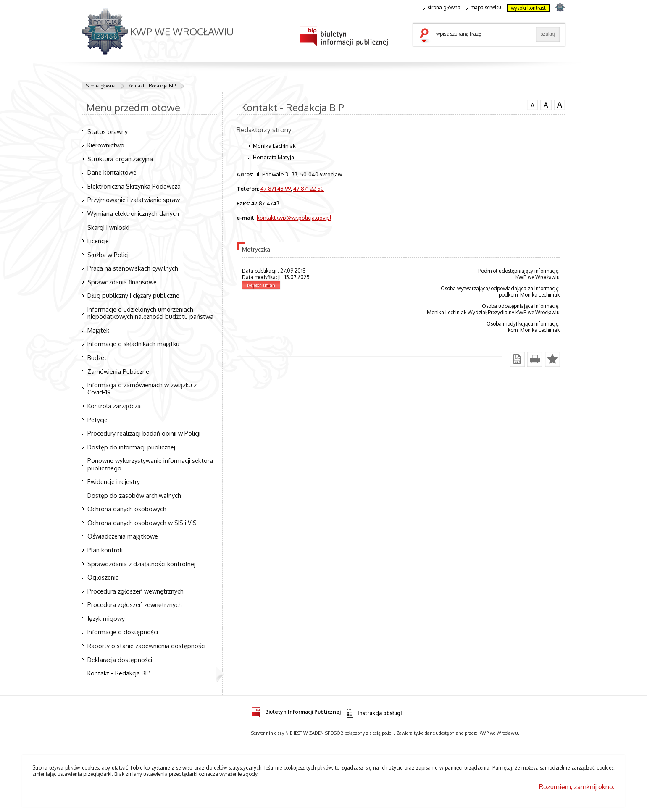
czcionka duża (560, 105)
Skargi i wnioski (108, 227)
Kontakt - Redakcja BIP (152, 86)
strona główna (442, 8)
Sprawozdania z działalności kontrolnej (141, 564)
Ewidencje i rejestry (114, 481)
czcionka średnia (546, 105)
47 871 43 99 (276, 188)
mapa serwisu (484, 8)
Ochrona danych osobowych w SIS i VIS (142, 523)
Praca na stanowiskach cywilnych (133, 268)
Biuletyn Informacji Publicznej (296, 711)
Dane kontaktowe (112, 172)
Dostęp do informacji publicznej (131, 447)
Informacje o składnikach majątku (133, 344)
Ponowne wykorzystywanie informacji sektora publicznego (150, 464)
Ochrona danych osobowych (127, 509)
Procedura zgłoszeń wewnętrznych (135, 591)
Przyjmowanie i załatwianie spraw (134, 200)
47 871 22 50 (309, 188)
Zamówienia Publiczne (118, 371)
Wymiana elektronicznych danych (133, 213)
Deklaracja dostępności (120, 660)
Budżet (97, 357)
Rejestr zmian (261, 285)
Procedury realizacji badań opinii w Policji (144, 433)
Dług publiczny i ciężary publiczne (133, 295)
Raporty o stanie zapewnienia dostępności (146, 646)
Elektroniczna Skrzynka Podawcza (134, 186)
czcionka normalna (532, 104)
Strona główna (101, 86)
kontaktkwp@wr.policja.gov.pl (294, 217)
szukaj (426, 36)
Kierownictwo (106, 145)
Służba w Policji (109, 255)
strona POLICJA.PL (560, 7)
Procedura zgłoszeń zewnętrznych (135, 604)
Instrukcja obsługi (373, 713)
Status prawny (108, 131)
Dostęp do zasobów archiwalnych (134, 495)
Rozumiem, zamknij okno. (577, 787)
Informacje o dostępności (123, 632)
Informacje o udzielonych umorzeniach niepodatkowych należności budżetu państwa (150, 313)
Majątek (98, 330)
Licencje (98, 241)
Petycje (97, 420)
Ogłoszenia (103, 577)
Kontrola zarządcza (114, 406)
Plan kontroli (105, 550)
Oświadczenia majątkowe (123, 536)
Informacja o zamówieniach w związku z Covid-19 (142, 388)
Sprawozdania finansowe (122, 282)
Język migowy (106, 618)
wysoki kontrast (528, 8)
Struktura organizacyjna (120, 159)
